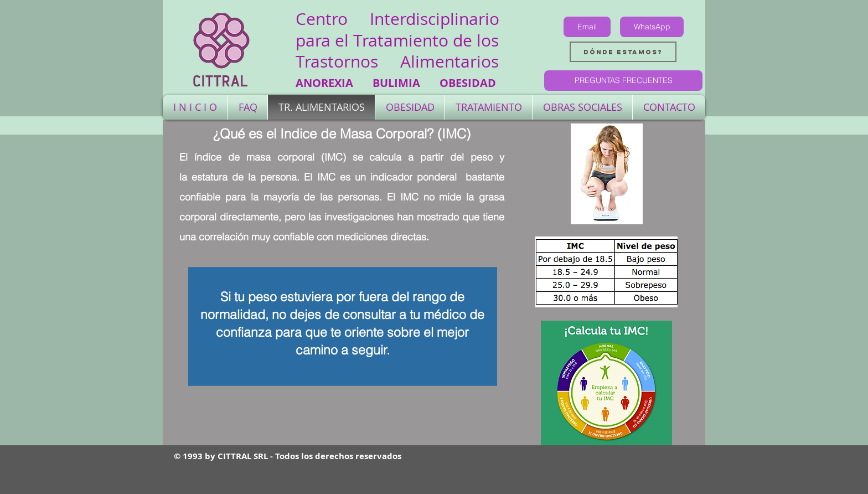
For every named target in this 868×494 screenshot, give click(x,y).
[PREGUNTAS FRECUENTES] (623, 81)
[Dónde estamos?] (623, 52)
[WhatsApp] (652, 27)
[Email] (587, 27)
